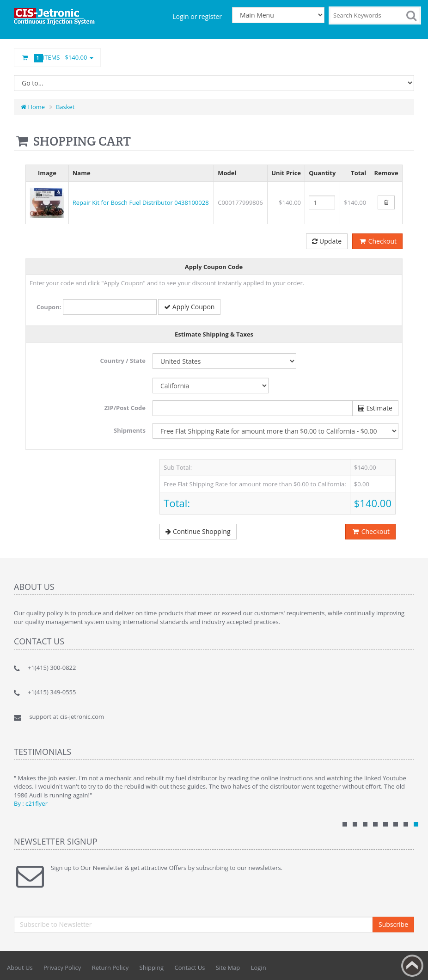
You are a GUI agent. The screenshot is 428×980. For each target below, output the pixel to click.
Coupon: (49, 307)
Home (33, 107)
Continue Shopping (198, 531)
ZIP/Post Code (125, 408)
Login (259, 968)
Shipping (152, 968)
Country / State (123, 361)
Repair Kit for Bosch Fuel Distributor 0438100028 (141, 202)
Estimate (375, 408)
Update (327, 241)
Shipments (130, 430)
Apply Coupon (189, 307)
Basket (65, 107)
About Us (20, 968)
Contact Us (190, 968)
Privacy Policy (62, 968)
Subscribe (393, 924)
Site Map (228, 968)
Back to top (412, 966)
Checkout (377, 241)
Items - (57, 58)
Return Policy (110, 968)
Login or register (197, 16)
